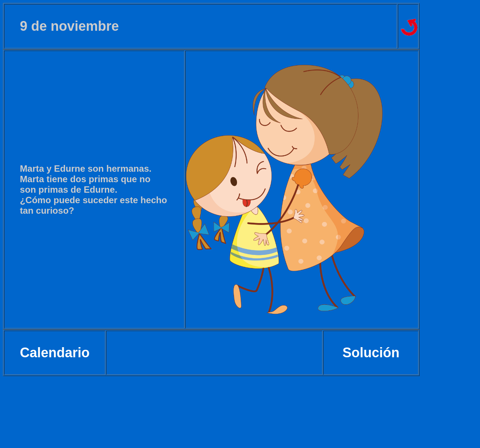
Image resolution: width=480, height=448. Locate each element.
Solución (371, 353)
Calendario (55, 353)
